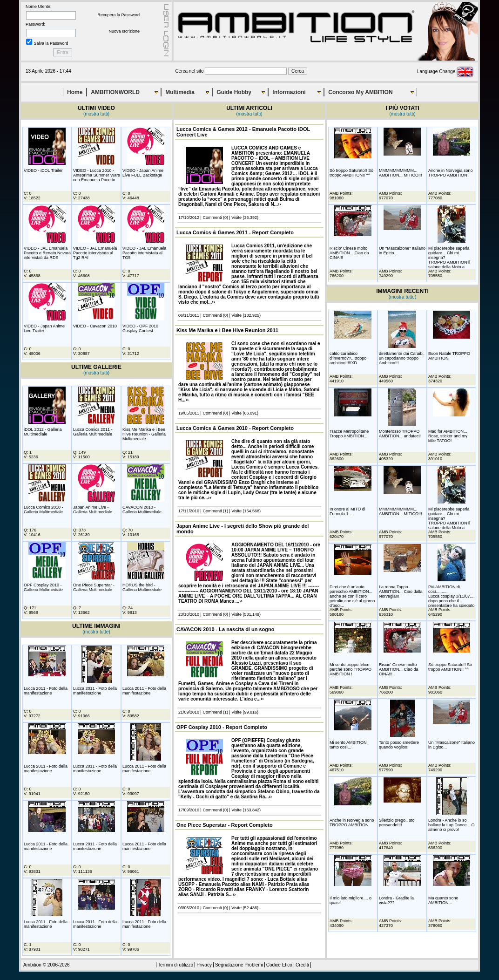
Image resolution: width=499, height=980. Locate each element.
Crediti (302, 965)
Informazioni (289, 92)
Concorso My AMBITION (360, 92)
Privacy (204, 965)
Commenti (212, 218)
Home (75, 92)
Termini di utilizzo (175, 965)
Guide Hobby (234, 92)
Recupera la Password (118, 15)
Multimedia (180, 92)
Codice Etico (279, 965)
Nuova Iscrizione (124, 31)
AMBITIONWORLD (115, 92)
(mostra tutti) (96, 114)
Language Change (445, 71)
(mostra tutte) (96, 632)
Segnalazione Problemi (239, 965)
